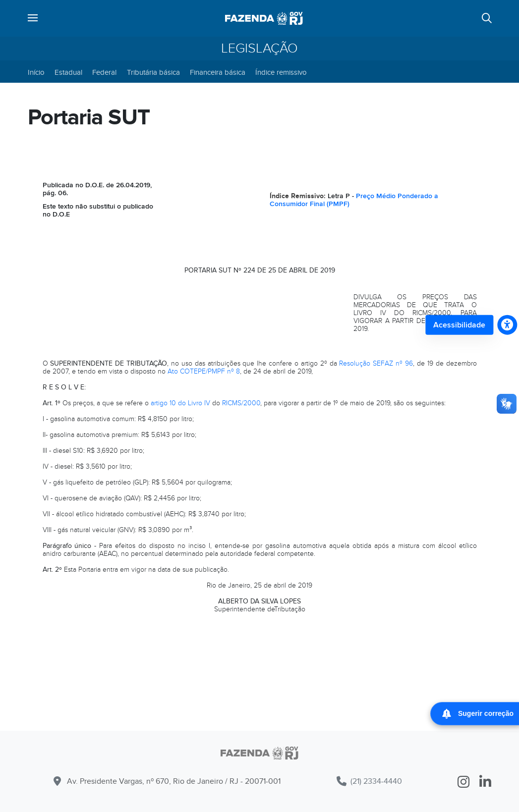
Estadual (68, 72)
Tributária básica (153, 72)
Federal (104, 72)
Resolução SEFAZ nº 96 (376, 363)
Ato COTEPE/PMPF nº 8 (204, 371)
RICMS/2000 (241, 403)
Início (36, 72)
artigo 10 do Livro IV (180, 403)
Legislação (259, 49)
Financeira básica (218, 72)
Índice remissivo (281, 72)
